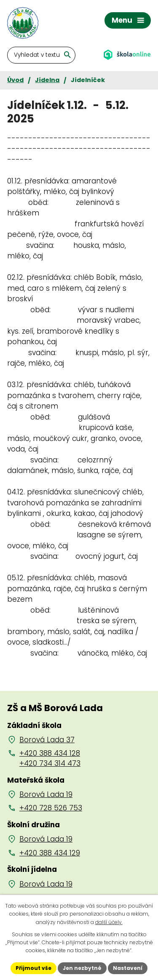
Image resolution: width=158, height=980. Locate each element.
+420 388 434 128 (50, 753)
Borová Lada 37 (47, 740)
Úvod (15, 80)
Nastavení (128, 968)
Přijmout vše (33, 968)
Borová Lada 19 (46, 794)
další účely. (109, 922)
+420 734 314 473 (50, 763)
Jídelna (47, 80)
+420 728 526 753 (51, 808)
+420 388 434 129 (50, 853)
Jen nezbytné (82, 968)
